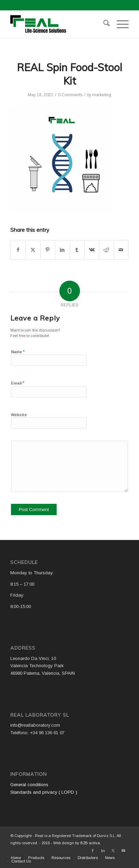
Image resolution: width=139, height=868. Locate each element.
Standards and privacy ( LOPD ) (44, 792)
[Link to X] (113, 850)
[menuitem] (103, 24)
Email (18, 383)
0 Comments (70, 95)
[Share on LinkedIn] (62, 250)
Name (18, 352)
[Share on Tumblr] (77, 250)
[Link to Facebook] (93, 850)
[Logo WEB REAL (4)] (57, 24)
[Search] (103, 24)
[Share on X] (33, 250)
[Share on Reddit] (106, 250)
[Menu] (119, 24)
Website (19, 415)
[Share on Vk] (92, 250)
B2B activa (90, 843)
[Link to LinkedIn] (103, 850)
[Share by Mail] (121, 250)
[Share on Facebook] (18, 250)
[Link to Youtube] (124, 850)
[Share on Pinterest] (48, 250)
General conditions (29, 785)
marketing (102, 95)
